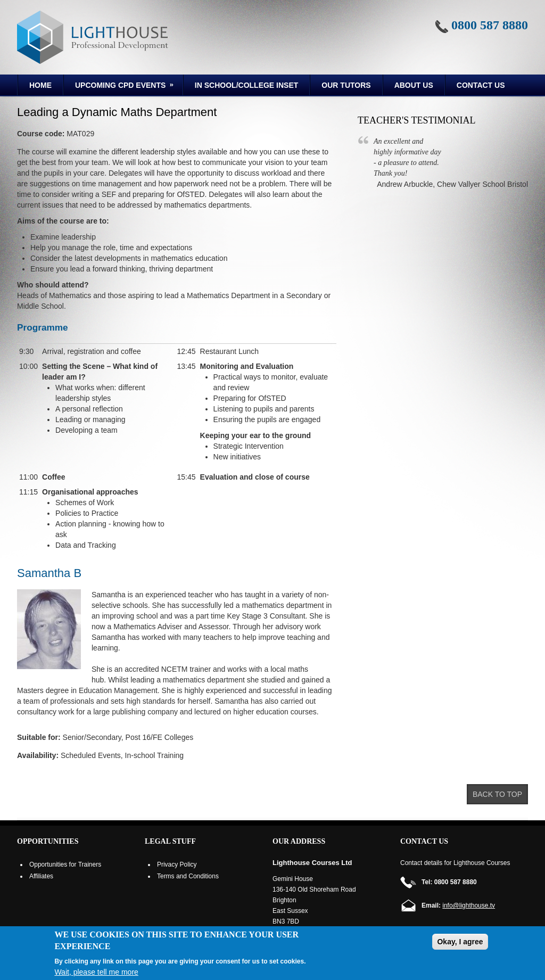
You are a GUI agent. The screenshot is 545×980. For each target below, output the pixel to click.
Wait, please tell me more (96, 972)
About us (414, 85)
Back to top (497, 794)
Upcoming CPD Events (119, 87)
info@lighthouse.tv (469, 905)
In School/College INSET (246, 85)
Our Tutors (346, 85)
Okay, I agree (460, 942)
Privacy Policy (177, 864)
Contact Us (481, 85)
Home (40, 85)
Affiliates (41, 876)
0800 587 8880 (490, 25)
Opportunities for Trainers (65, 864)
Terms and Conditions (188, 876)
